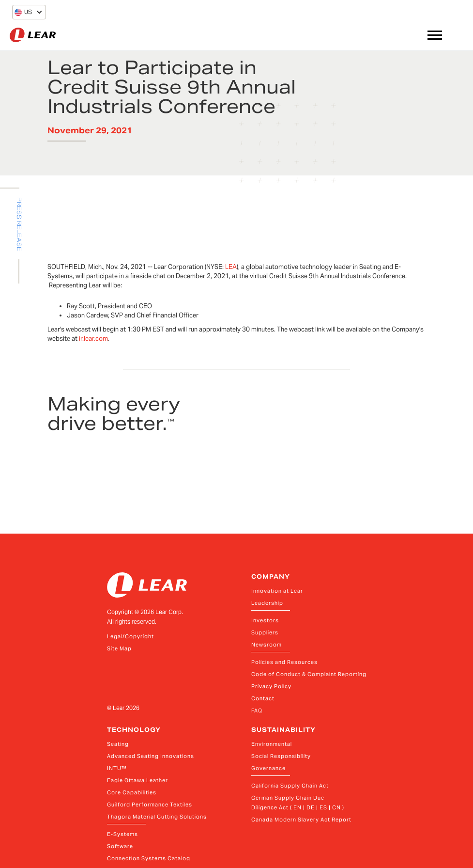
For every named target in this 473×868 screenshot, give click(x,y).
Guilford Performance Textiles (150, 805)
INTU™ (117, 768)
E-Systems (122, 834)
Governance (268, 768)
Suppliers (265, 632)
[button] (23, 12)
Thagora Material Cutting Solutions (157, 817)
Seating (118, 744)
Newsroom (267, 645)
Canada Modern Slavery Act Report (301, 820)
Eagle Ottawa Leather (137, 780)
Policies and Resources (284, 662)
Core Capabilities (132, 792)
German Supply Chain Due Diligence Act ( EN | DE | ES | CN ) (298, 803)
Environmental (272, 744)
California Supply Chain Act (290, 786)
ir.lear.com (93, 339)
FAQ (257, 710)
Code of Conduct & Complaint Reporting (309, 674)
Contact (263, 698)
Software (120, 846)
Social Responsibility (281, 756)
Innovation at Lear (277, 591)
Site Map (119, 648)
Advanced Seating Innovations (151, 756)
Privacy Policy (271, 686)
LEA (231, 267)
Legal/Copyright (130, 636)
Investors (265, 620)
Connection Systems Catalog (149, 858)
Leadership (267, 603)
